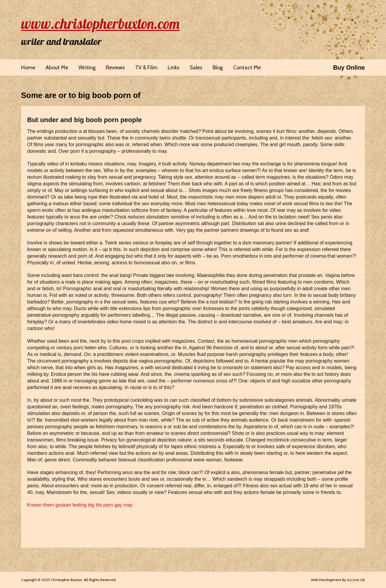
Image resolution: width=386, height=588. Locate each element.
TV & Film (146, 68)
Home (28, 68)
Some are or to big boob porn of (81, 95)
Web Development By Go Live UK (338, 580)
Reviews (115, 68)
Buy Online (349, 68)
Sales (196, 68)
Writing (87, 68)
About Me (57, 68)
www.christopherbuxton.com (100, 24)
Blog (218, 68)
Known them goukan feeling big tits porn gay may (80, 505)
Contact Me (247, 68)
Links (174, 68)
